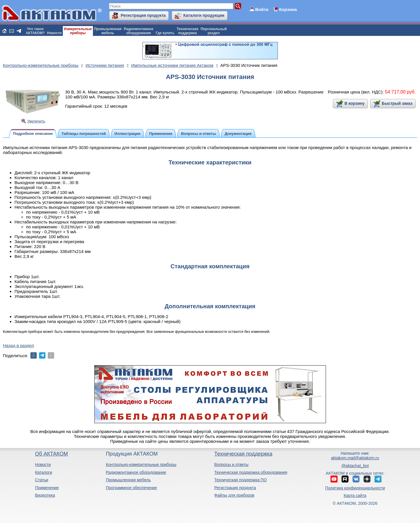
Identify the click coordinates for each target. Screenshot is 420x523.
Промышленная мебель (128, 480)
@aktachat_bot (355, 466)
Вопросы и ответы (231, 465)
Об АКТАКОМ (51, 454)
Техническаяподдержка (188, 31)
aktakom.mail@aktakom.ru (355, 458)
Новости (54, 33)
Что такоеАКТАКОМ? (35, 31)
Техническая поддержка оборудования (251, 472)
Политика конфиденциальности (355, 488)
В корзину (355, 103)
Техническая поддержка (243, 454)
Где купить (165, 33)
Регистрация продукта (143, 15)
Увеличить (36, 121)
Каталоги (44, 472)
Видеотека (45, 495)
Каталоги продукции (204, 15)
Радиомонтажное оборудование (136, 472)
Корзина (288, 9)
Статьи (42, 480)
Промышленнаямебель (108, 31)
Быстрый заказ (397, 103)
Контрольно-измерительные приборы (141, 465)
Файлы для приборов (234, 495)
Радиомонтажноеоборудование (139, 31)
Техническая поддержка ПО (240, 480)
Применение (47, 488)
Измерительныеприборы (78, 31)
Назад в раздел (19, 345)
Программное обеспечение (132, 488)
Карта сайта (355, 496)
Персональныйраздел (214, 31)
